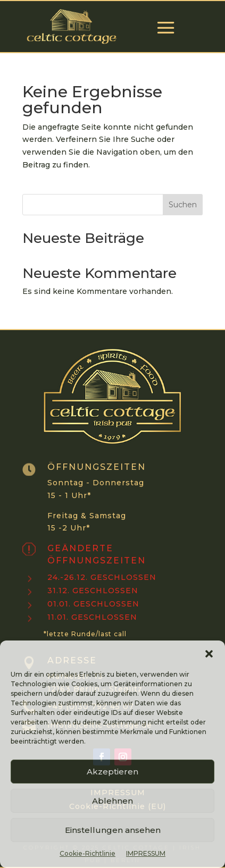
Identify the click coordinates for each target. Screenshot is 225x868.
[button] (209, 654)
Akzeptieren (112, 772)
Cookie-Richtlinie (87, 853)
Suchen (183, 205)
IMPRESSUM (146, 853)
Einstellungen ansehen (113, 830)
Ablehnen (112, 801)
